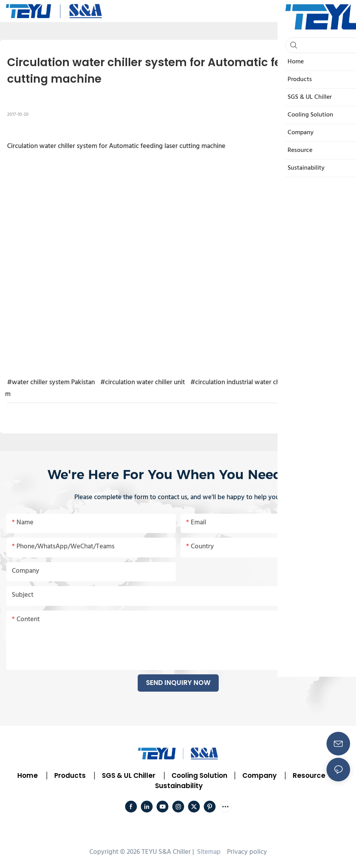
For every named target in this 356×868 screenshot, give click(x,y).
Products (69, 775)
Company (259, 775)
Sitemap (208, 852)
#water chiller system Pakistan (51, 382)
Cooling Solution (199, 775)
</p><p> (178, 255)
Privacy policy (247, 852)
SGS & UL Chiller (129, 775)
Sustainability (179, 786)
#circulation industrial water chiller (240, 382)
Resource (309, 775)
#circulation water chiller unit (143, 382)
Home (28, 775)
